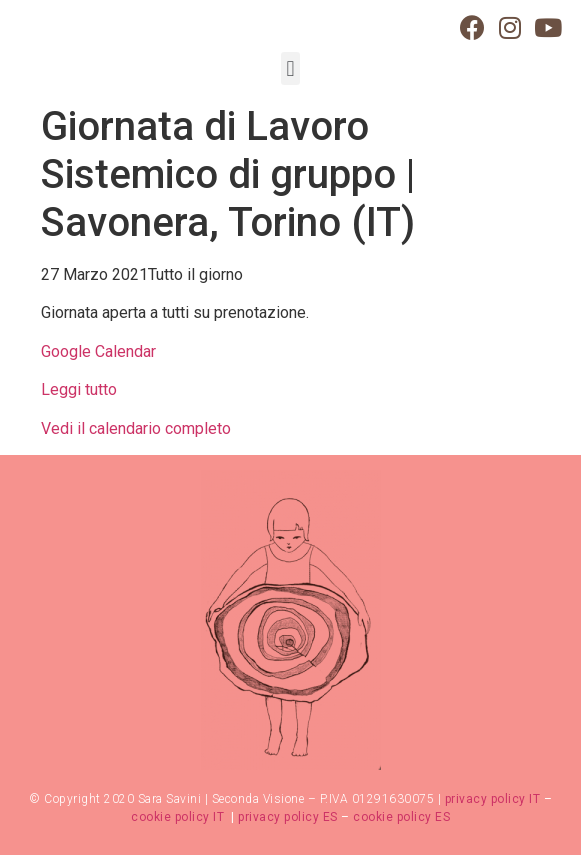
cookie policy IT (179, 817)
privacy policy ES (288, 817)
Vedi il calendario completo (136, 428)
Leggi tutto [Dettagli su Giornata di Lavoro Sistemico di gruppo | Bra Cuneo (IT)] (79, 389)
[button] (290, 68)
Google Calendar (98, 351)
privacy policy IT (493, 799)
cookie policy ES (401, 817)
